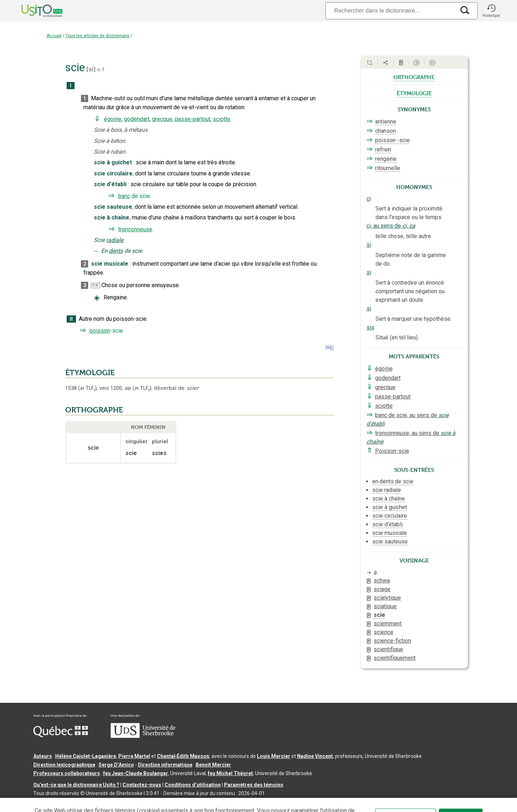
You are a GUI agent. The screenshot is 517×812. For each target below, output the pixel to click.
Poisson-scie (392, 451)
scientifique (388, 649)
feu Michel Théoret (230, 773)
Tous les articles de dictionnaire (97, 36)
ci (369, 199)
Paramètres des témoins (254, 785)
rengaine (386, 159)
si (91, 69)
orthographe (414, 77)
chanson (386, 131)
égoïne (113, 119)
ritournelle (388, 168)
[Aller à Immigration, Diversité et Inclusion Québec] (61, 735)
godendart (137, 119)
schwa (382, 581)
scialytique (387, 598)
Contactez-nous (142, 785)
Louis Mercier (274, 756)
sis (370, 327)
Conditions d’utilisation (193, 785)
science (384, 632)
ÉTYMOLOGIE (90, 373)
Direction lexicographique (64, 765)
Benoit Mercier (213, 765)
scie (379, 615)
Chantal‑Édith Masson (183, 756)
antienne (386, 122)
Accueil (54, 36)
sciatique (385, 606)
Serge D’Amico (116, 765)
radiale (115, 240)
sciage (382, 589)
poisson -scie (392, 140)
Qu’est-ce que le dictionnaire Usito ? (76, 785)
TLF (87, 388)
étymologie (414, 93)
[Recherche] (390, 11)
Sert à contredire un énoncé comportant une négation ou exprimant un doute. (410, 291)
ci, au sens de (391, 226)
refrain (383, 149)
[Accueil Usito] (34, 11)
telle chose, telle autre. (404, 236)
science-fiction (392, 641)
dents (116, 251)
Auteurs (43, 756)
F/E (95, 286)
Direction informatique (165, 765)
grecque (162, 119)
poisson (100, 331)
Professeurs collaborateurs (67, 773)
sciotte (222, 119)
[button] (491, 11)
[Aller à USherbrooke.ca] (143, 736)
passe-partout (193, 119)
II (71, 319)
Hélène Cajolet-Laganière (86, 756)
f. (104, 70)
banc (124, 196)
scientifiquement (395, 658)
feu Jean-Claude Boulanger (136, 773)
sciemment (388, 623)
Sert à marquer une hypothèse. (413, 319)
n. (99, 70)
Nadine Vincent (315, 756)
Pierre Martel (134, 756)
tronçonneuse (135, 229)
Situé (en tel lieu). (397, 337)
